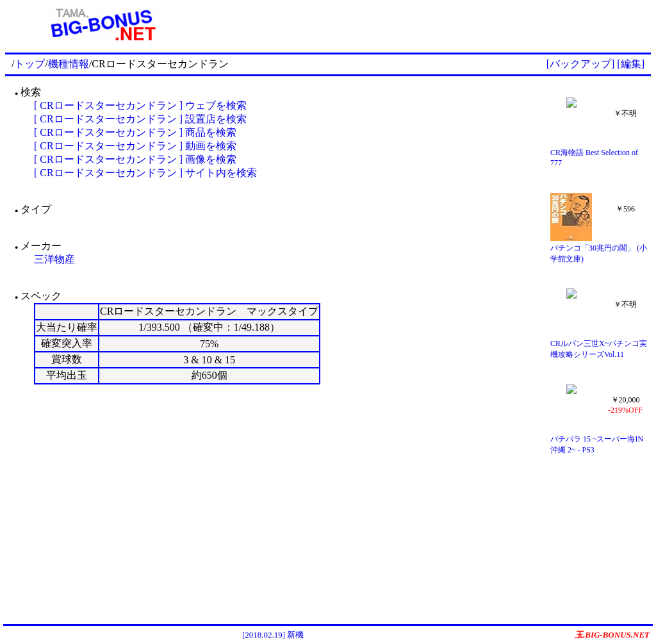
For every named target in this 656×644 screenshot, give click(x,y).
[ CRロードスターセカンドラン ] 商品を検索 (135, 132)
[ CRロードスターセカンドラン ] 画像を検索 (135, 159)
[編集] (631, 64)
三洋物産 (54, 259)
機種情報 (69, 64)
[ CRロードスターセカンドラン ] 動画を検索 (135, 146)
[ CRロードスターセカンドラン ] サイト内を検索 (145, 173)
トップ (29, 64)
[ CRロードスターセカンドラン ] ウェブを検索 (140, 105)
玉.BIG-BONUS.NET (612, 635)
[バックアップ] (581, 64)
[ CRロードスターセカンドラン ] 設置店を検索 (140, 119)
